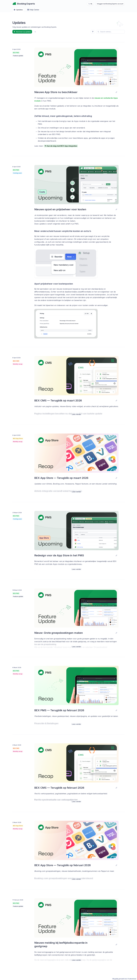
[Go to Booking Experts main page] (24, 4)
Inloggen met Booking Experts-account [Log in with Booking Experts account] (110, 4)
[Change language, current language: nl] (90, 4)
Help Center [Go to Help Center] (33, 10)
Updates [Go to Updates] (18, 10)
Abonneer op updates (22, 32)
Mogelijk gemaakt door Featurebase (124, 979)
